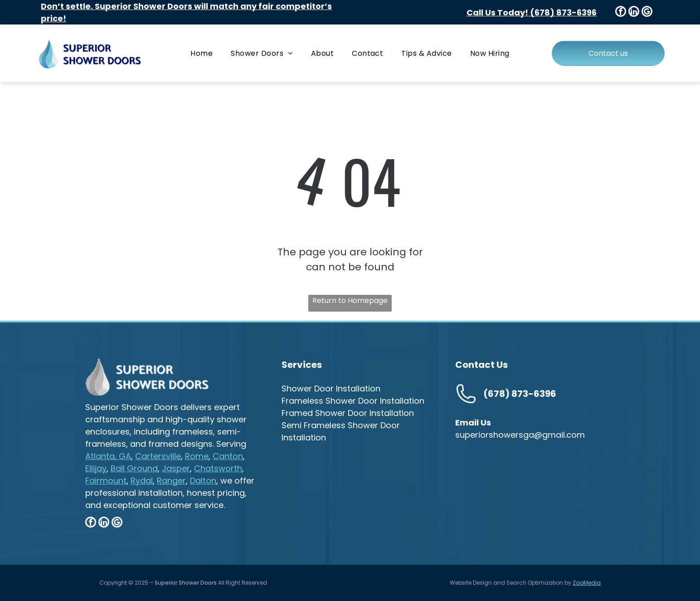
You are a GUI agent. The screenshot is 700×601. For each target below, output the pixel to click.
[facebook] (621, 12)
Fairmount (106, 481)
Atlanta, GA (108, 456)
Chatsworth (218, 468)
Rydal (142, 481)
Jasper (176, 468)
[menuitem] (202, 53)
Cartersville (158, 456)
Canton (228, 456)
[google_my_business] (647, 12)
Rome (197, 456)
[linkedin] (634, 12)
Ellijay (96, 468)
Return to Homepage (350, 300)
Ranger (171, 481)
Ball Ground (134, 468)
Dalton (203, 481)
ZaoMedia (587, 583)
